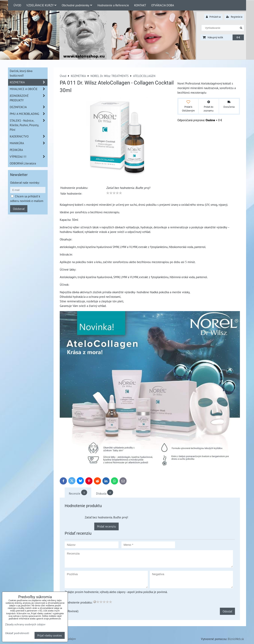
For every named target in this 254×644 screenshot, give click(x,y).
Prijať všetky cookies (50, 635)
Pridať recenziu (106, 526)
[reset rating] (95, 602)
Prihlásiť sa (213, 17)
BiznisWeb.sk (236, 639)
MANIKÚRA (29, 143)
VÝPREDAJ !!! (29, 157)
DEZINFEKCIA (29, 107)
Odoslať (227, 611)
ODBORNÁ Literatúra (23, 163)
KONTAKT (140, 5)
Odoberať (19, 209)
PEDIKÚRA (16, 150)
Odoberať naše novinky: (25, 183)
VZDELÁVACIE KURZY (41, 5)
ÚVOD (17, 5)
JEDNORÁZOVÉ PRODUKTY (29, 98)
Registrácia (234, 17)
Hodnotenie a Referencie (113, 5)
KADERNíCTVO (29, 136)
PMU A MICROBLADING (29, 114)
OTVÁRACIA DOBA (163, 5)
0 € (238, 37)
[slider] (114, 193)
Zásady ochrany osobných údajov (25, 624)
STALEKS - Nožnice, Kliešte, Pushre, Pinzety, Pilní (29, 125)
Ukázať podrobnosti (17, 633)
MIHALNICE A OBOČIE (29, 89)
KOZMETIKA (29, 82)
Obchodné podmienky (77, 5)
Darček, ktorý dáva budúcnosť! (21, 73)
